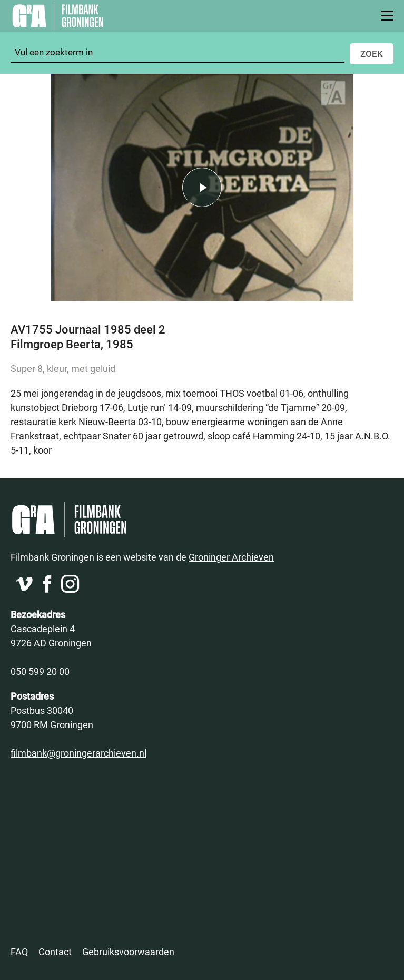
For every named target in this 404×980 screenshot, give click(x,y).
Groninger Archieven (231, 557)
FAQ (19, 952)
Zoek (372, 53)
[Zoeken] (178, 52)
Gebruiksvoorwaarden (128, 952)
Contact (55, 952)
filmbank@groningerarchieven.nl (78, 753)
